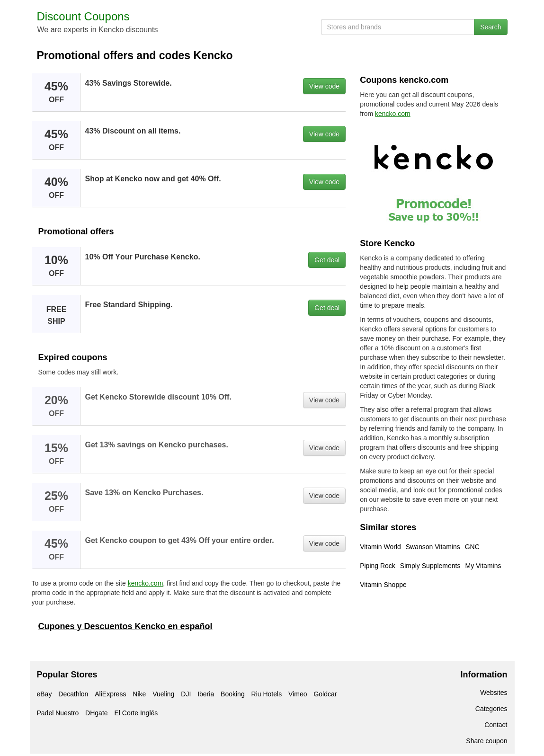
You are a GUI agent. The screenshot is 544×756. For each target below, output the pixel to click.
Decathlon (73, 694)
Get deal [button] (327, 260)
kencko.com (146, 583)
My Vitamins (483, 566)
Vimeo (298, 694)
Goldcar (325, 694)
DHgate (96, 713)
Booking (233, 694)
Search (490, 27)
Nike (139, 694)
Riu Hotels (267, 694)
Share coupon (486, 741)
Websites (494, 693)
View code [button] (324, 86)
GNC (472, 547)
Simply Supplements (430, 566)
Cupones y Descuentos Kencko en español (125, 626)
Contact (496, 725)
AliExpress (110, 694)
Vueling (163, 694)
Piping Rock (378, 566)
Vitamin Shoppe (383, 585)
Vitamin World (380, 547)
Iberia (206, 694)
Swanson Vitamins (433, 547)
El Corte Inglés (136, 713)
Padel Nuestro (58, 713)
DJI (186, 694)
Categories (491, 709)
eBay (45, 694)
